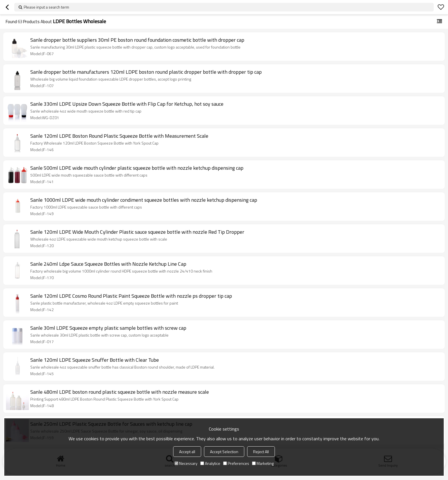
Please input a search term (46, 7)
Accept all (187, 452)
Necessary (186, 463)
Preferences (236, 463)
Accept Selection (224, 452)
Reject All (261, 452)
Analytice (210, 463)
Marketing (263, 463)
